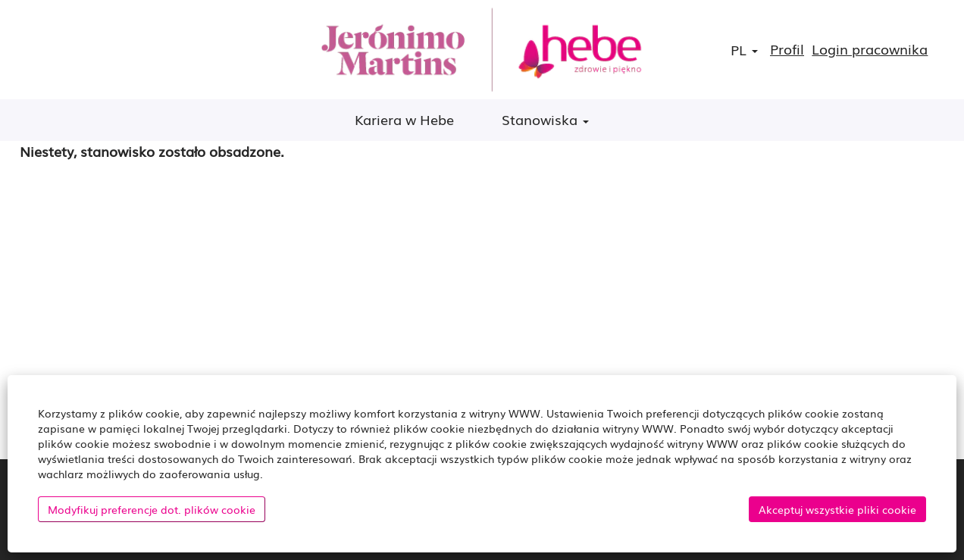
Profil (787, 49)
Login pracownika (870, 49)
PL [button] (744, 50)
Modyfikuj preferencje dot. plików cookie (152, 509)
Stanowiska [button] (545, 119)
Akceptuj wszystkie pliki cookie (837, 509)
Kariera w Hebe (404, 119)
